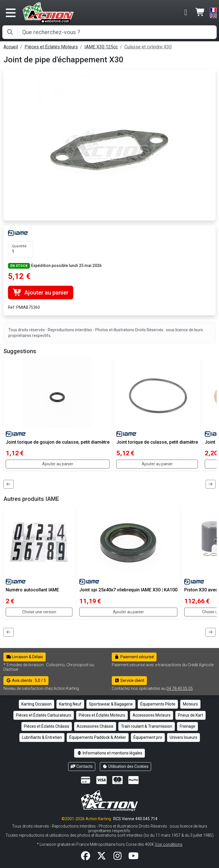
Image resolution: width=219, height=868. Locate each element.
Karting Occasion (36, 704)
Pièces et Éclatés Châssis (47, 726)
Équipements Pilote (158, 704)
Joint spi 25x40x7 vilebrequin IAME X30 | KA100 (128, 590)
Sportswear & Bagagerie (111, 704)
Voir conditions (169, 844)
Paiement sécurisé (134, 657)
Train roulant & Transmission (147, 726)
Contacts (82, 766)
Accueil (11, 47)
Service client (129, 680)
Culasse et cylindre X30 (148, 47)
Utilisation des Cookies (125, 766)
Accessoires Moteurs (152, 715)
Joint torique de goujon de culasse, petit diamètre (58, 442)
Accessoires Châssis (95, 726)
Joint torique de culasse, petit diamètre (157, 442)
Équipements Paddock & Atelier (98, 737)
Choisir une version (39, 612)
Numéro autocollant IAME (32, 590)
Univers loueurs (183, 737)
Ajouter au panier (41, 293)
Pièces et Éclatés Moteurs (51, 47)
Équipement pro (148, 737)
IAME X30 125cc (101, 47)
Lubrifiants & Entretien (42, 737)
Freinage (187, 726)
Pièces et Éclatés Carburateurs (44, 715)
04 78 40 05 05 (180, 688)
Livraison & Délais (25, 657)
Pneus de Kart (190, 715)
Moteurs (190, 704)
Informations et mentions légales (109, 753)
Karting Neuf (70, 704)
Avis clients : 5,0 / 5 (26, 680)
